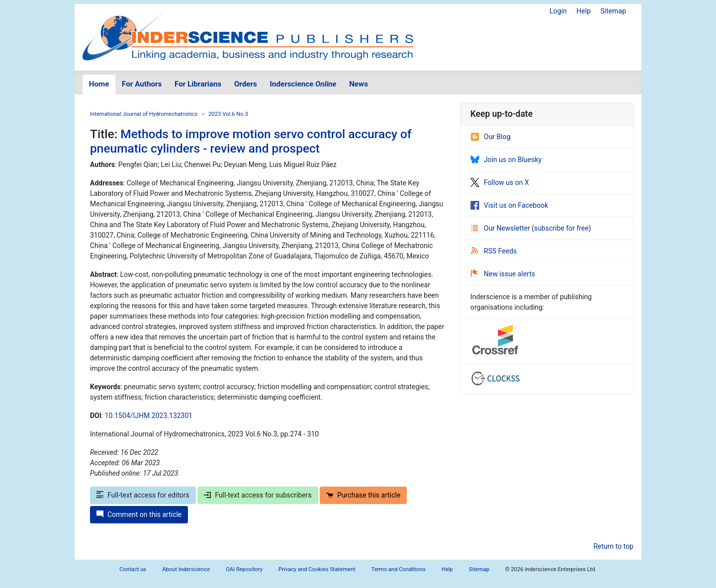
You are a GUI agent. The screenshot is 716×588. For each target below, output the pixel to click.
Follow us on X (500, 182)
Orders (246, 84)
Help (583, 11)
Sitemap (613, 11)
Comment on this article (139, 514)
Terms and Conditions (399, 569)
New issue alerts (503, 274)
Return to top (613, 546)
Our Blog (491, 137)
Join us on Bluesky (506, 160)
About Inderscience (186, 569)
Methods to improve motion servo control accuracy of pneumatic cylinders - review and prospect (251, 141)
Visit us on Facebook (509, 205)
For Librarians (198, 84)
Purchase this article (363, 495)
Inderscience (303, 84)
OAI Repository (244, 569)
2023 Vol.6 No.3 (228, 114)
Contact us (133, 569)
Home (99, 84)
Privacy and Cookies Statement (317, 569)
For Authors (142, 84)
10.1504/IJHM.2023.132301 (149, 416)
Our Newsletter (501, 228)
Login (558, 11)
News (358, 84)
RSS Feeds (494, 251)
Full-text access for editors (143, 495)
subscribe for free (561, 228)
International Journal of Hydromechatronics (144, 114)
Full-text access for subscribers (258, 495)
